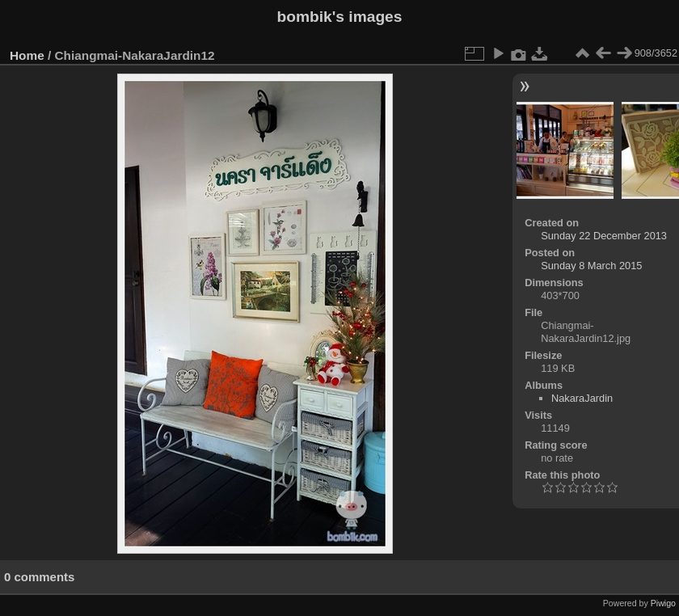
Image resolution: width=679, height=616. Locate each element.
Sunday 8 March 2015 (591, 266)
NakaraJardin (582, 398)
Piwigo (663, 603)
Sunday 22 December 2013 (604, 236)
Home (27, 55)
